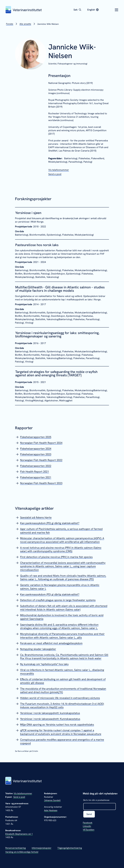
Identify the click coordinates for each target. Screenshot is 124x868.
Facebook (88, 823)
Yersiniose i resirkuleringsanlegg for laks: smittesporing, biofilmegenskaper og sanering (57, 335)
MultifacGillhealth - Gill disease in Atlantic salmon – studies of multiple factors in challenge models (60, 289)
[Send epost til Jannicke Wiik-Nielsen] (55, 174)
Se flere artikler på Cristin (27, 751)
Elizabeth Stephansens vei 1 (19, 834)
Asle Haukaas (51, 810)
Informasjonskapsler (42, 848)
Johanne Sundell (52, 800)
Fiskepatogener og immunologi (72, 64)
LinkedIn (87, 826)
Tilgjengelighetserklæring (70, 848)
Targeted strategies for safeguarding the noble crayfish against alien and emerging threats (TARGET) (56, 373)
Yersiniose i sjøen (28, 213)
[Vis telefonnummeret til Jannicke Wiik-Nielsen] (59, 170)
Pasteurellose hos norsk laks (37, 245)
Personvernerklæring (15, 848)
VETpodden (89, 830)
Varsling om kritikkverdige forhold (22, 852)
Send (89, 814)
